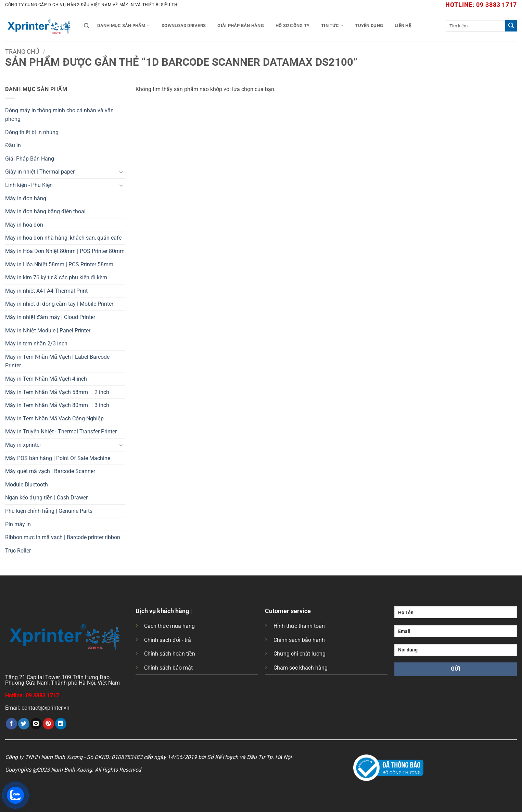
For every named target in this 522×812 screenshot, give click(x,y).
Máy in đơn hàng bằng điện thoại (45, 211)
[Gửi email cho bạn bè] (36, 724)
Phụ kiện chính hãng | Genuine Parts (49, 511)
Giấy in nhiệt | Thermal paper (40, 172)
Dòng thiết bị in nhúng (32, 132)
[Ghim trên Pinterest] (48, 724)
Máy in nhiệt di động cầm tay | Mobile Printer (59, 304)
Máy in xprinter (23, 445)
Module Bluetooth (27, 485)
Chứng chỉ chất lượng (300, 654)
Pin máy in (18, 524)
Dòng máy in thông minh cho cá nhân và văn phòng (59, 115)
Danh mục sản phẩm (124, 26)
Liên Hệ (403, 26)
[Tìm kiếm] (86, 26)
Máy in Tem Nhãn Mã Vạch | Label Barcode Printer (57, 361)
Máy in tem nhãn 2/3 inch (36, 344)
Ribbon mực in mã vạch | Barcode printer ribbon (63, 537)
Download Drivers (184, 26)
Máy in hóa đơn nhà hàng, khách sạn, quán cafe (63, 238)
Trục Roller (18, 551)
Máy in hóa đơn (24, 225)
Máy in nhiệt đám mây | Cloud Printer (50, 317)
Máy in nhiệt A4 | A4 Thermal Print (46, 291)
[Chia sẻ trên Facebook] (11, 724)
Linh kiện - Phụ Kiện (29, 185)
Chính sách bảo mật (168, 668)
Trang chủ (22, 52)
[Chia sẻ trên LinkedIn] (61, 724)
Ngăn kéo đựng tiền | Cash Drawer (46, 498)
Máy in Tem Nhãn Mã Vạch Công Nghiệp (54, 418)
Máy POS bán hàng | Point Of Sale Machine (58, 458)
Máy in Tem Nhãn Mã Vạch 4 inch (46, 379)
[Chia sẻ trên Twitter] (24, 724)
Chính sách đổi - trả (168, 640)
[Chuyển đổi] (121, 172)
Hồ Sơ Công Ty (292, 26)
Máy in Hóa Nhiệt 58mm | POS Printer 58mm (59, 264)
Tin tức (332, 26)
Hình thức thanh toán (299, 626)
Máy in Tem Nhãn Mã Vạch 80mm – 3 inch (57, 405)
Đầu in (13, 145)
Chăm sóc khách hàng (301, 668)
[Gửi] (511, 26)
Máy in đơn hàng (26, 198)
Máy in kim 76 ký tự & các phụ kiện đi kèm (56, 277)
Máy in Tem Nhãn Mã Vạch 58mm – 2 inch (57, 392)
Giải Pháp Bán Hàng (241, 26)
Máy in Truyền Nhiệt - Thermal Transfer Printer (61, 432)
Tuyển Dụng (369, 26)
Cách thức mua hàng (169, 626)
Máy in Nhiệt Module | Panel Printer (48, 331)
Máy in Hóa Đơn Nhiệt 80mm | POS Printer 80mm (65, 251)
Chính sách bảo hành (299, 640)
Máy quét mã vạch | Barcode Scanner (50, 471)
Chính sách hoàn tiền (170, 654)
